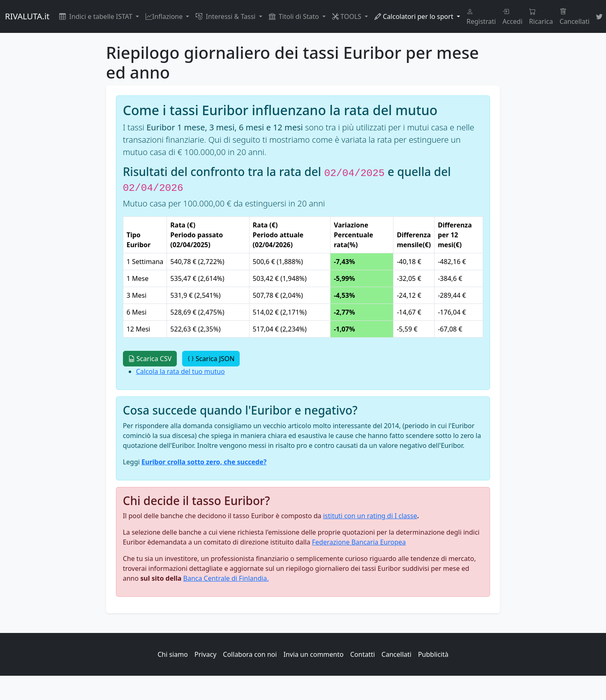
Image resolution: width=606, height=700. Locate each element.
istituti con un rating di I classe (370, 516)
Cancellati (575, 16)
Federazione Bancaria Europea (359, 542)
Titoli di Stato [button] (295, 16)
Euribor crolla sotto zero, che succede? (204, 462)
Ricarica (541, 16)
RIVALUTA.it (27, 16)
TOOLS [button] (348, 16)
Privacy (205, 654)
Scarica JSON (211, 359)
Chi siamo (173, 654)
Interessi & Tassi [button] (226, 16)
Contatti (363, 654)
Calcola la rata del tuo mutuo (180, 371)
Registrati (481, 16)
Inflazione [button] (165, 16)
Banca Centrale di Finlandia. (226, 578)
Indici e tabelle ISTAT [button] (97, 16)
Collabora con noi (250, 654)
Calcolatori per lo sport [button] (415, 16)
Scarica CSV (150, 359)
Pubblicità (433, 654)
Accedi (512, 16)
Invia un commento (313, 654)
